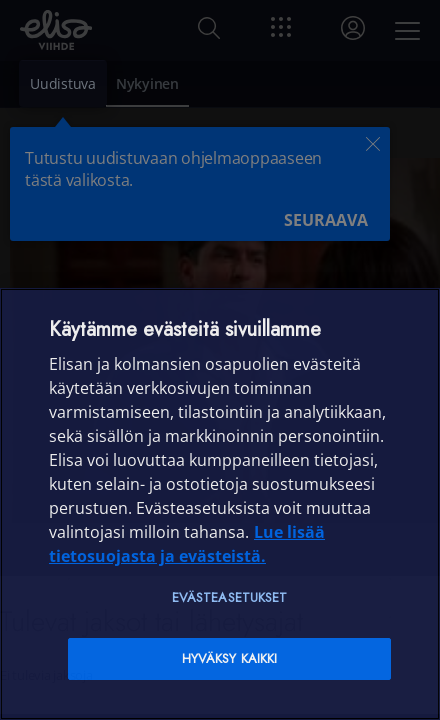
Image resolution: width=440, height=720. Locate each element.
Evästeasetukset (230, 597)
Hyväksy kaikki (230, 658)
